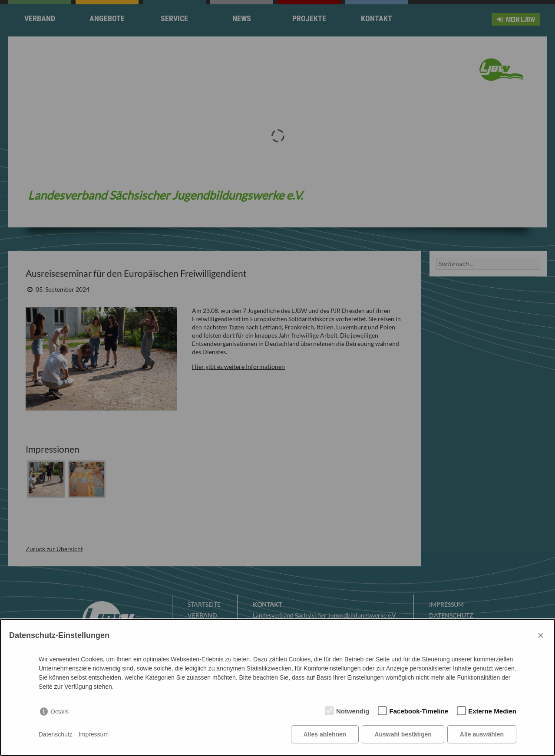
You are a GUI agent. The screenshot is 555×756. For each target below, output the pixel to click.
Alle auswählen (482, 734)
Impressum (94, 734)
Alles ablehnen (325, 734)
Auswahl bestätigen (403, 734)
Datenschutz (56, 734)
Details (60, 712)
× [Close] (541, 635)
